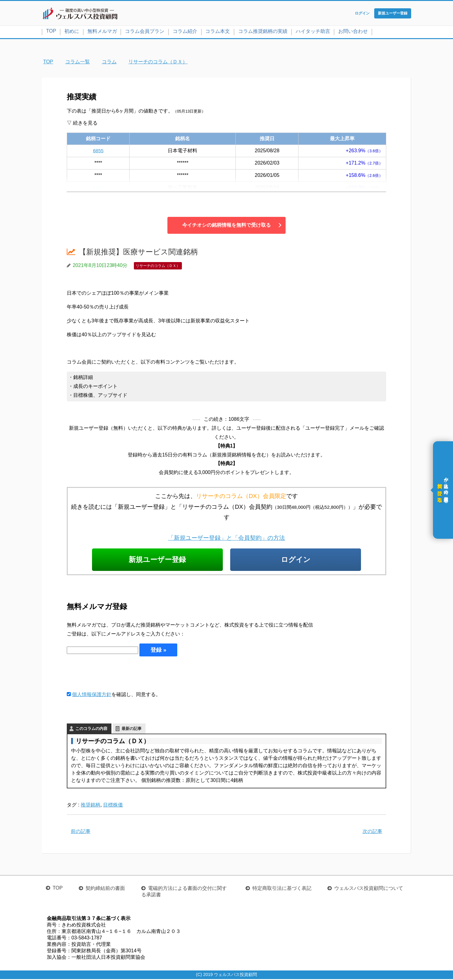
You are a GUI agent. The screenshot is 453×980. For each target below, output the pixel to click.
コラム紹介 (185, 32)
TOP (51, 32)
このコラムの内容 (91, 730)
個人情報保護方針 (92, 695)
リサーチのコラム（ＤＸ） (158, 266)
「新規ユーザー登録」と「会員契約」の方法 (226, 538)
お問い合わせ (353, 32)
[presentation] (114, 674)
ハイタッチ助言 (313, 32)
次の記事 (372, 832)
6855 (98, 151)
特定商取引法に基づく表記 (282, 889)
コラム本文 (218, 32)
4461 (98, 188)
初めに (72, 32)
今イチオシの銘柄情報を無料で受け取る (226, 226)
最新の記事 (132, 730)
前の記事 (81, 832)
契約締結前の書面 (105, 889)
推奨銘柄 (90, 806)
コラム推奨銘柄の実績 (263, 32)
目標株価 (113, 806)
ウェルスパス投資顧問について (369, 889)
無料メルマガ (102, 32)
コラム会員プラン (145, 32)
